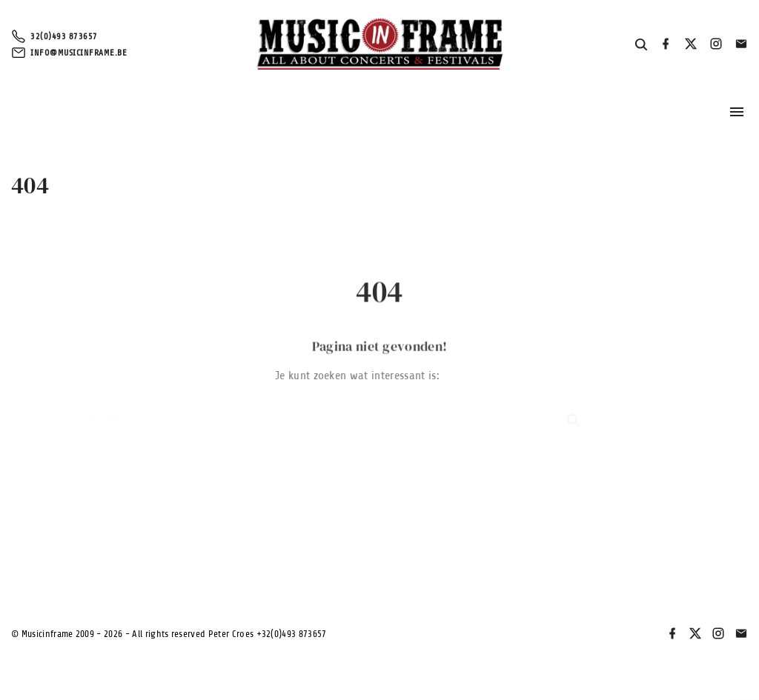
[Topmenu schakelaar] (737, 112)
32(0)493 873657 (64, 36)
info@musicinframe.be (79, 53)
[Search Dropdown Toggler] (642, 45)
